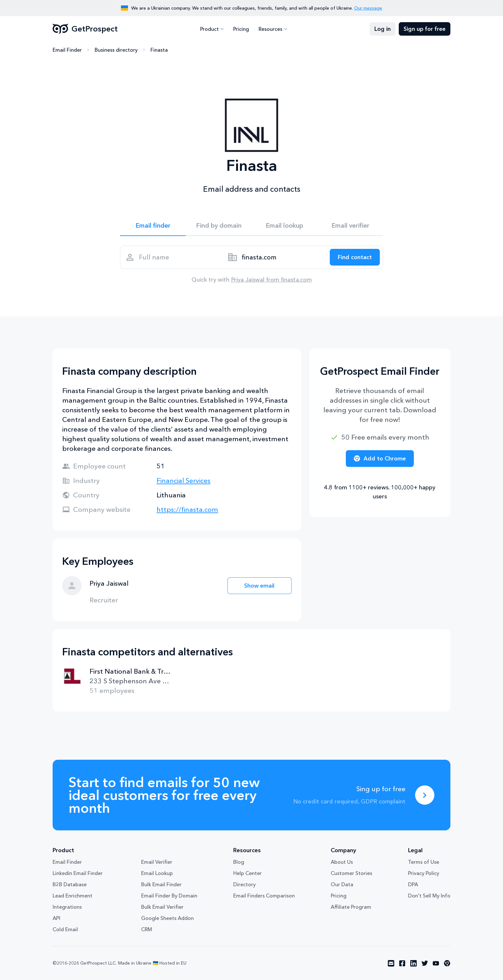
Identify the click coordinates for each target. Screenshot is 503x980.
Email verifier (350, 225)
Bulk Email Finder (161, 884)
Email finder (153, 225)
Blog (239, 862)
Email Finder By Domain (169, 896)
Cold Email (65, 929)
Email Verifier (157, 862)
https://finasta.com (187, 509)
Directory (244, 884)
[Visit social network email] (391, 963)
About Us (342, 862)
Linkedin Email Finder (78, 873)
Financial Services (183, 481)
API (56, 918)
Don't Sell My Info (429, 896)
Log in (383, 29)
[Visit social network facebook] (402, 963)
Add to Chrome (380, 459)
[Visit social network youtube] (436, 963)
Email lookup (284, 225)
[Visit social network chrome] (447, 963)
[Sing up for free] (425, 795)
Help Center (247, 873)
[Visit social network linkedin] (413, 963)
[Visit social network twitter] (425, 963)
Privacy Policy (424, 873)
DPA (413, 884)
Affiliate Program (351, 907)
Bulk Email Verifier (162, 907)
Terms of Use (424, 862)
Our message (368, 8)
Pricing (241, 29)
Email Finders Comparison (264, 896)
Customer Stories (351, 873)
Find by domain (219, 225)
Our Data (342, 884)
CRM (147, 929)
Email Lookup (157, 873)
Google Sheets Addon (167, 918)
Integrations (67, 907)
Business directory (116, 50)
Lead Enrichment (72, 896)
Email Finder (67, 50)
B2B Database (70, 884)
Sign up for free (425, 29)
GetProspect (85, 29)
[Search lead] (355, 257)
